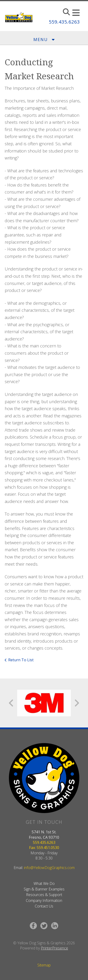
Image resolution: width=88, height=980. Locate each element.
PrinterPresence (54, 948)
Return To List (21, 660)
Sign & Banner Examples (44, 889)
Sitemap (44, 965)
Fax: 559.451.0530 (44, 848)
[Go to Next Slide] (77, 703)
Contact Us (44, 906)
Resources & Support (44, 895)
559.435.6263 (64, 22)
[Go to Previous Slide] (11, 703)
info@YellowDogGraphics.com (49, 868)
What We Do (44, 883)
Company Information (44, 900)
